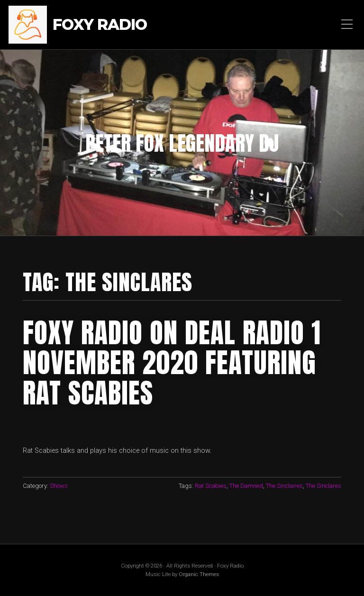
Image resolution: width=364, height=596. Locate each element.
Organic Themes (199, 574)
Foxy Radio (100, 25)
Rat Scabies (211, 486)
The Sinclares (323, 486)
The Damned (246, 486)
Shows (59, 486)
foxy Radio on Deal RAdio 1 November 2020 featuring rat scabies (172, 363)
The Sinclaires (284, 486)
